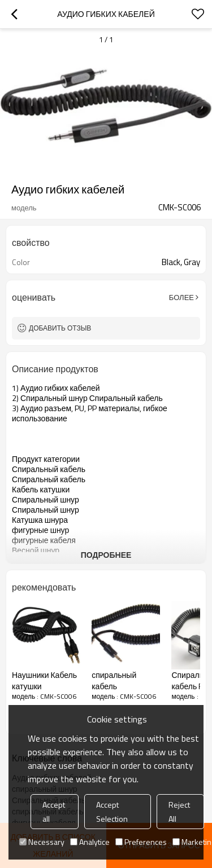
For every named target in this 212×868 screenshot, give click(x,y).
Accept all (54, 812)
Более (181, 297)
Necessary (42, 842)
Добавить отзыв (60, 328)
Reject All (179, 812)
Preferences (141, 842)
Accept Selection (112, 812)
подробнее (106, 555)
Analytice (90, 842)
